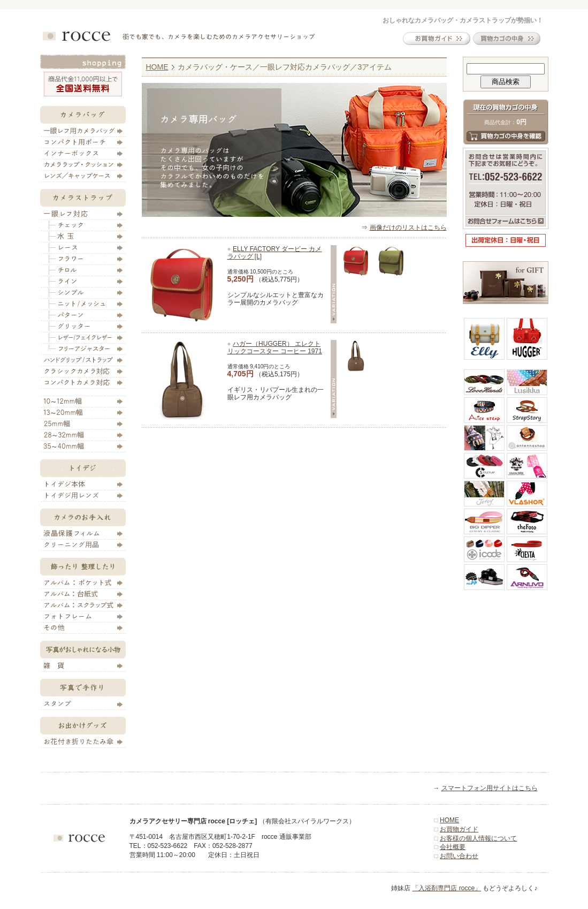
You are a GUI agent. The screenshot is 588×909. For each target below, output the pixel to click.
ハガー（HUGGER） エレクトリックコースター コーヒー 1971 (275, 347)
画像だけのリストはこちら (408, 228)
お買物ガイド (459, 829)
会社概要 (453, 847)
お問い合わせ (459, 856)
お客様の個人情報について (478, 838)
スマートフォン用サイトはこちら (490, 788)
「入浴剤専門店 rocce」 (446, 888)
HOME (157, 67)
